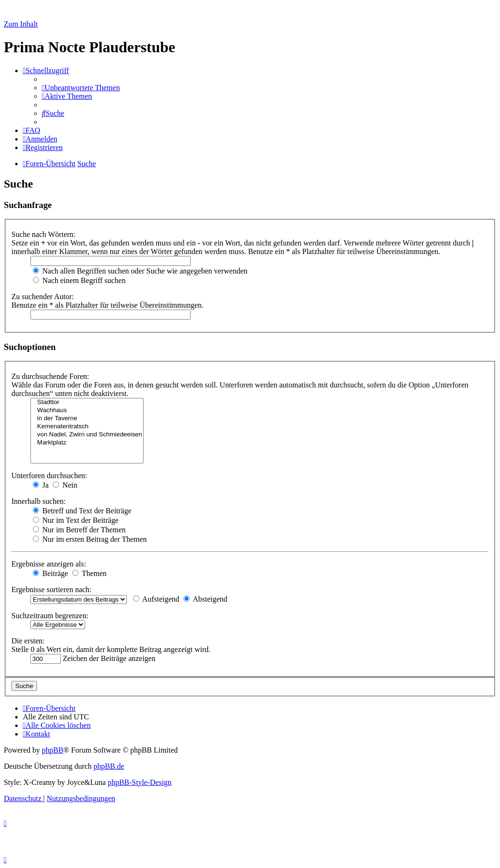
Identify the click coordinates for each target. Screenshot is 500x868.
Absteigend (205, 599)
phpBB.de (109, 766)
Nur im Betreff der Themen (79, 530)
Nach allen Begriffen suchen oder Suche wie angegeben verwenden (140, 271)
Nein (65, 485)
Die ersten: (28, 641)
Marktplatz (87, 443)
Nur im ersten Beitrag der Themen (90, 539)
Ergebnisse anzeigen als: (49, 564)
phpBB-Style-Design (140, 782)
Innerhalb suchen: (38, 501)
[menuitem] (81, 88)
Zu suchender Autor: (43, 297)
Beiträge (50, 573)
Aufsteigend (156, 599)
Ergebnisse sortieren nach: (52, 590)
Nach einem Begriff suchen (79, 280)
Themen (89, 573)
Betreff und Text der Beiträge (82, 511)
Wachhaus (87, 410)
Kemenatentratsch (87, 427)
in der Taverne (87, 419)
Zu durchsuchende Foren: (50, 376)
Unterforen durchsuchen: (49, 476)
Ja (41, 485)
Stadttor (87, 402)
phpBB (53, 750)
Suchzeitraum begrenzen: (50, 616)
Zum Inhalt (21, 24)
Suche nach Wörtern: (43, 234)
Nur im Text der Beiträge (76, 520)
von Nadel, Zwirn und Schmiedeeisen (87, 435)
